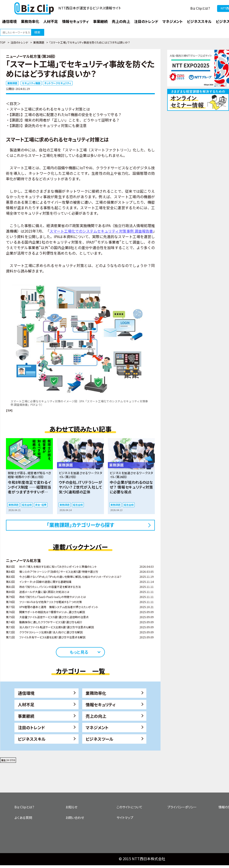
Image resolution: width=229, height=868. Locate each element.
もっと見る (79, 652)
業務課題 (39, 42)
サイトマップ (125, 818)
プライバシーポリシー (182, 807)
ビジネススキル (32, 739)
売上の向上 (96, 716)
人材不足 (26, 704)
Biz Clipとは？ (200, 8)
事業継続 (26, 716)
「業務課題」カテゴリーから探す (80, 525)
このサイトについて (129, 807)
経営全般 (27, 505)
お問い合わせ (75, 818)
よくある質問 (23, 818)
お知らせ (71, 807)
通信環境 (26, 693)
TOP (3, 42)
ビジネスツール (100, 739)
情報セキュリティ (101, 704)
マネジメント (97, 727)
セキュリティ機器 (31, 83)
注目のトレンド (19, 42)
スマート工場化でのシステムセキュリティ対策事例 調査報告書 (101, 231)
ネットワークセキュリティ (58, 83)
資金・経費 (41, 505)
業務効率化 (96, 693)
